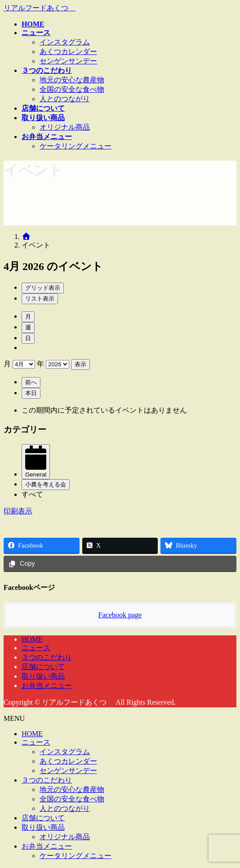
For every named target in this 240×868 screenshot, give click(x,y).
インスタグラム (65, 42)
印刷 (18, 511)
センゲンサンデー (68, 61)
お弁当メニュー (47, 686)
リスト (40, 299)
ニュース (36, 648)
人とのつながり (65, 99)
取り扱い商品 (43, 676)
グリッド (43, 288)
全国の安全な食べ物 (72, 89)
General (36, 471)
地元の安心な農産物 (72, 80)
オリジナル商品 (65, 127)
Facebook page (120, 615)
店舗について (43, 667)
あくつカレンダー (68, 52)
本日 (31, 393)
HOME (32, 639)
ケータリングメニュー (76, 146)
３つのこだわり (47, 657)
